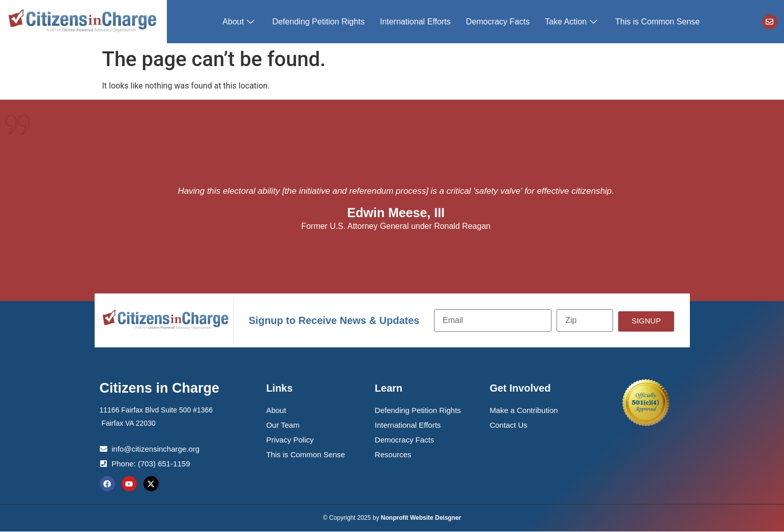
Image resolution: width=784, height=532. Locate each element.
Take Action (572, 22)
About (241, 22)
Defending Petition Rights (319, 22)
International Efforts (415, 22)
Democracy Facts (498, 22)
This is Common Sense (657, 22)
